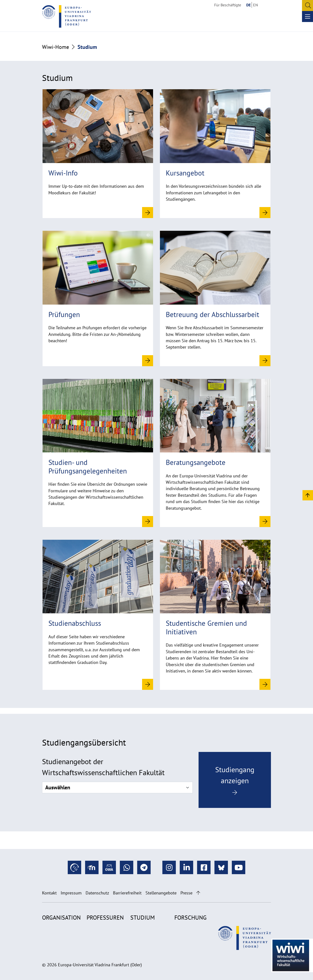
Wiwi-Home (56, 47)
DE (248, 5)
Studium (143, 918)
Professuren (105, 918)
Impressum (71, 893)
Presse (186, 893)
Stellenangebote (161, 893)
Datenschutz (97, 893)
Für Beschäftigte (228, 5)
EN (256, 5)
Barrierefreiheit (127, 893)
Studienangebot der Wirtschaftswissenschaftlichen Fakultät (103, 767)
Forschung (190, 918)
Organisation (61, 918)
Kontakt (49, 893)
